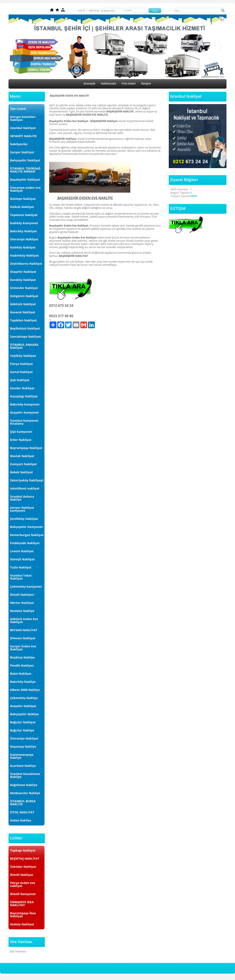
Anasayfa (89, 84)
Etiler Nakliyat (21, 440)
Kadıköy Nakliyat (23, 247)
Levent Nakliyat (22, 551)
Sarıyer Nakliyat (22, 152)
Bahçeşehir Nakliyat (25, 160)
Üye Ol (81, 10)
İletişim (146, 84)
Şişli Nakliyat (20, 380)
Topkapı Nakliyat (23, 850)
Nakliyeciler (19, 144)
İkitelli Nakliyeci (22, 595)
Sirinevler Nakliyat (24, 288)
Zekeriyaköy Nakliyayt (27, 480)
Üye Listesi (18, 109)
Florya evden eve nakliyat (23, 884)
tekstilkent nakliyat (25, 488)
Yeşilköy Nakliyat (23, 356)
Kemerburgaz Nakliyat (27, 535)
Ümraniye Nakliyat (24, 239)
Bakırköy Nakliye (23, 682)
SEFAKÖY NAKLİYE (23, 136)
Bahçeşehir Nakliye (24, 714)
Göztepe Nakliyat (23, 199)
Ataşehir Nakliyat (23, 272)
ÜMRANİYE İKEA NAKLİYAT (22, 904)
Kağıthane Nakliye (24, 785)
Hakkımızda (108, 84)
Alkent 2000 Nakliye (25, 690)
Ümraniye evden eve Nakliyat (25, 189)
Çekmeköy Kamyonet (26, 587)
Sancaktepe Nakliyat (25, 337)
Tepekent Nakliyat (24, 215)
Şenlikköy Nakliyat (24, 519)
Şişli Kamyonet (21, 432)
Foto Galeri (129, 84)
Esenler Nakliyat (22, 388)
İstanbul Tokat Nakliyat (21, 577)
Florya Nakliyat (21, 364)
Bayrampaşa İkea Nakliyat (23, 915)
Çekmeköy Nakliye (24, 698)
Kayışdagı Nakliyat (24, 396)
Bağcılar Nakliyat (23, 722)
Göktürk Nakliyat (23, 304)
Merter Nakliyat (22, 603)
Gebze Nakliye (21, 820)
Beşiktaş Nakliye (22, 657)
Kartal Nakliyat (21, 372)
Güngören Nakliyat (24, 296)
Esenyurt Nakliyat (23, 464)
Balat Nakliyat (21, 674)
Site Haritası (18, 951)
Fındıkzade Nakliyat (25, 543)
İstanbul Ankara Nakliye (22, 498)
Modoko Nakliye (22, 611)
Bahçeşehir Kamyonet (26, 527)
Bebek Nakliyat (21, 472)
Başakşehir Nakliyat (25, 180)
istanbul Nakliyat (23, 128)
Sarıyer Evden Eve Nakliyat (23, 648)
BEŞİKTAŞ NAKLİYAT (25, 859)
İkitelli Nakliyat (22, 875)
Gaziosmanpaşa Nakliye (22, 756)
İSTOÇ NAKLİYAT (22, 812)
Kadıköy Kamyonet (24, 223)
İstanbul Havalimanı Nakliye (25, 775)
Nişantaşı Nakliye (23, 747)
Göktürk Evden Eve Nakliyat (24, 620)
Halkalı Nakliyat (22, 207)
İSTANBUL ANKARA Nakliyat (24, 346)
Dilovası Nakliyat (23, 638)
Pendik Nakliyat (22, 665)
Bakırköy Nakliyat (23, 231)
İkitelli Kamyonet (23, 894)
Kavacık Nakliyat (23, 312)
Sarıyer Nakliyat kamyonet (22, 509)
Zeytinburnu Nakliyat (26, 264)
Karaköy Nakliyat (23, 280)
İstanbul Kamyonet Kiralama (24, 422)
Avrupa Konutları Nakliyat (23, 118)
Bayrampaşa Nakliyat (26, 448)
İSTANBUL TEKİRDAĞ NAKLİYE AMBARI (25, 170)
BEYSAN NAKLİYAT (24, 630)
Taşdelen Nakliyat (23, 320)
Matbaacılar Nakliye (25, 793)
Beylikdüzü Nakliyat (25, 328)
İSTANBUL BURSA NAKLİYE (23, 803)
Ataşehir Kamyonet (24, 412)
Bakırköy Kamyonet (25, 404)
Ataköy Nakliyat (22, 924)
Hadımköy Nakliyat (24, 255)
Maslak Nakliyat (22, 456)
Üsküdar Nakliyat (23, 867)
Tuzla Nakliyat (21, 567)
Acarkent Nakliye (23, 766)
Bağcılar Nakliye (22, 730)
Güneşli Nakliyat (22, 559)
